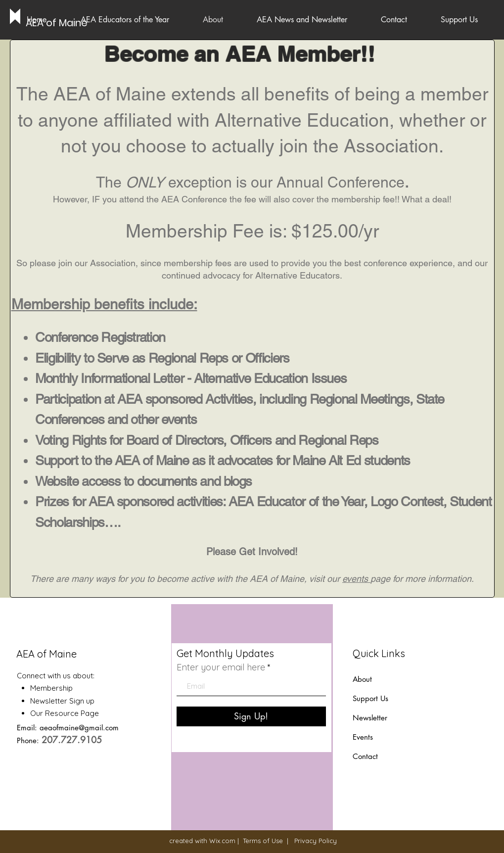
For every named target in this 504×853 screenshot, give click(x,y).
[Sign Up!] (251, 716)
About (362, 679)
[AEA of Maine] (57, 23)
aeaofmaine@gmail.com (79, 728)
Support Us (370, 698)
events (356, 579)
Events (363, 737)
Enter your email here (221, 667)
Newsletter (371, 718)
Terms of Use (263, 841)
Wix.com (222, 841)
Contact (365, 756)
